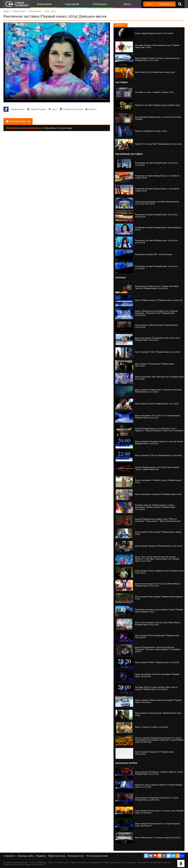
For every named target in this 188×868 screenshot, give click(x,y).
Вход (149, 4)
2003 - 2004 (50, 11)
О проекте (9, 856)
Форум (127, 4)
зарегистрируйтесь (31, 128)
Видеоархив (44, 4)
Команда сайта (26, 856)
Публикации (100, 4)
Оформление (35, 11)
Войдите (11, 128)
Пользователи (76, 856)
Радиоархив (72, 4)
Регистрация (166, 4)
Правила (41, 856)
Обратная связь (57, 856)
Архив (6, 11)
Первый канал (19, 11)
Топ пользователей (97, 856)
